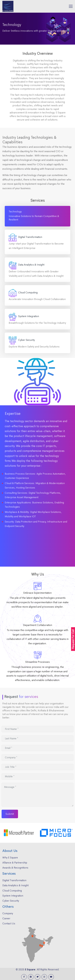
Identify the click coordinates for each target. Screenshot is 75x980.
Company (8, 913)
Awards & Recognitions (15, 868)
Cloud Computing (12, 891)
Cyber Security (11, 901)
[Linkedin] (31, 977)
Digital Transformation (14, 880)
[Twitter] (37, 977)
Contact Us (9, 923)
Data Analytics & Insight (15, 885)
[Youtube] (51, 977)
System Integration (13, 896)
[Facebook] (24, 977)
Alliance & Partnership (15, 863)
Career (6, 918)
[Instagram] (44, 977)
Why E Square (10, 858)
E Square (30, 969)
